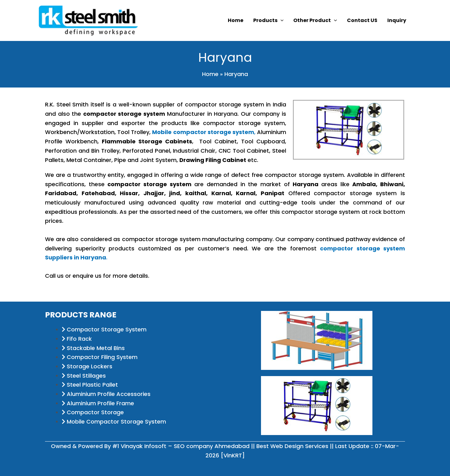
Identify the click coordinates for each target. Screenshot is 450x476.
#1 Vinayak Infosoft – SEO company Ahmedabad (181, 446)
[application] (281, 20)
